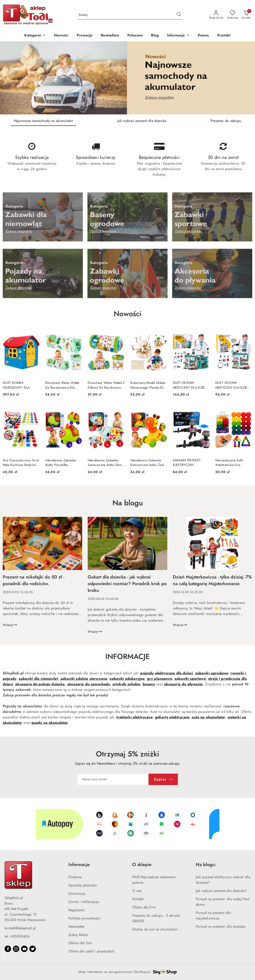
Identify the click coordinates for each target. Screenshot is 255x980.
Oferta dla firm (80, 943)
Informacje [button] (79, 865)
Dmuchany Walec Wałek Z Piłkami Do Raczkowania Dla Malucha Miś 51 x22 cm (106, 385)
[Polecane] (135, 36)
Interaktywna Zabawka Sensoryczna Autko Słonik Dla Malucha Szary (106, 462)
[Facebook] (8, 949)
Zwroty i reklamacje (84, 902)
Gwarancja (77, 893)
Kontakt (138, 899)
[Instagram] (16, 949)
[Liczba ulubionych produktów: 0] (233, 15)
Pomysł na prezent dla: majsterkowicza (214, 915)
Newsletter (77, 926)
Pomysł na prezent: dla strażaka (221, 926)
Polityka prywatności (84, 918)
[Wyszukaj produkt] (130, 15)
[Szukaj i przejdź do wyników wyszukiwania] (179, 15)
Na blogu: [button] (206, 865)
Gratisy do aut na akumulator (155, 929)
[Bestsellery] (110, 36)
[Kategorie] (35, 36)
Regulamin (77, 910)
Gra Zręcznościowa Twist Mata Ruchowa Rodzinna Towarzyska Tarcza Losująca (21, 462)
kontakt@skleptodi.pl (20, 928)
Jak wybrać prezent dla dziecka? (221, 891)
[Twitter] (33, 949)
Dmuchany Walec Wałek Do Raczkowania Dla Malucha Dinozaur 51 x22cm (62, 385)
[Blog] (155, 36)
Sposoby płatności (83, 885)
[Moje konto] (216, 15)
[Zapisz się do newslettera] (113, 779)
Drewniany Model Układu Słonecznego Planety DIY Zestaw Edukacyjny (148, 385)
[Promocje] (85, 36)
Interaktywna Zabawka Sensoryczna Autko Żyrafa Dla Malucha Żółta (148, 462)
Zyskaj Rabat (78, 935)
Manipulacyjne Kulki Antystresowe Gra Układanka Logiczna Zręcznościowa (229, 462)
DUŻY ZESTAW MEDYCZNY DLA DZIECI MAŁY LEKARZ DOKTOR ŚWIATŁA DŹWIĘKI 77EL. (191, 385)
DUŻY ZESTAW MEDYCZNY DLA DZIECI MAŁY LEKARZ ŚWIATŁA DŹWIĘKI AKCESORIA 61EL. (233, 385)
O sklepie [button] (142, 865)
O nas (137, 891)
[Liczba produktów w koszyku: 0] (246, 15)
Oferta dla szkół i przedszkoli (91, 951)
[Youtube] (24, 949)
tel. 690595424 (17, 936)
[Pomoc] (204, 36)
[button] (178, 36)
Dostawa (75, 877)
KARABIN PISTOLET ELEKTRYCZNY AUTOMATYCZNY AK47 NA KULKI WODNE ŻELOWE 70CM (190, 462)
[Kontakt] (224, 36)
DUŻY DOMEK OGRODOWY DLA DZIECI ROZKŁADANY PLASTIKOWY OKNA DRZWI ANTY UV (19, 385)
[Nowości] (61, 36)
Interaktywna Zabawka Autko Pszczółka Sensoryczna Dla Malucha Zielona (63, 462)
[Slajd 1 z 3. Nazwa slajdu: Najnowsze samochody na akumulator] (127, 78)
